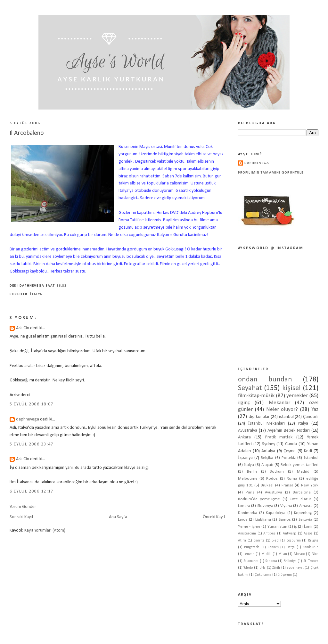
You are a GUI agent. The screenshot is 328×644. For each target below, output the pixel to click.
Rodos (272, 479)
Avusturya (274, 492)
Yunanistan (277, 527)
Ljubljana (263, 520)
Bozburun (294, 541)
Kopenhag (303, 513)
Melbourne (248, 479)
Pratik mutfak (279, 437)
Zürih (276, 568)
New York (310, 485)
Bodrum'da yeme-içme (259, 499)
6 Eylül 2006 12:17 (32, 491)
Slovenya (265, 506)
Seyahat (250, 388)
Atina (242, 541)
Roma (292, 479)
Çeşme (290, 451)
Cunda (291, 444)
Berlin (252, 472)
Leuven (249, 554)
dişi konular (259, 417)
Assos (308, 534)
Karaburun (311, 547)
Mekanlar (279, 403)
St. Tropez (311, 561)
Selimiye (290, 561)
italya (303, 424)
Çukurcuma (263, 575)
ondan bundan (265, 380)
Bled (275, 541)
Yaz (315, 409)
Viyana (286, 506)
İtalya (36, 294)
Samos (285, 520)
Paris (250, 492)
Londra (244, 506)
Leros (243, 520)
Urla (262, 568)
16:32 (62, 286)
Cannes (273, 547)
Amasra (306, 506)
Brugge (313, 541)
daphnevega (28, 419)
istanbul (286, 417)
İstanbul (311, 458)
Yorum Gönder (23, 507)
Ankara (244, 437)
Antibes (269, 534)
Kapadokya (276, 513)
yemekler (297, 396)
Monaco (299, 554)
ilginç (244, 403)
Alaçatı (267, 465)
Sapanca (271, 561)
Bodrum (277, 472)
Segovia (305, 520)
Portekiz (289, 458)
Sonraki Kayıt (21, 517)
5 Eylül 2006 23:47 (32, 444)
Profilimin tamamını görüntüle (271, 173)
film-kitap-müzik (256, 396)
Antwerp (290, 534)
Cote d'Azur (300, 499)
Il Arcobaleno (27, 133)
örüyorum (285, 575)
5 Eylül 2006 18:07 (32, 404)
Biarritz (259, 541)
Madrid (303, 472)
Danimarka (248, 513)
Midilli (266, 554)
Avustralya (248, 431)
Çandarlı (311, 417)
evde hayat (295, 568)
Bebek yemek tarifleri (299, 465)
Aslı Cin (23, 328)
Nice (315, 554)
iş (295, 527)
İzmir (308, 527)
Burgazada (252, 547)
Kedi (308, 451)
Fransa (287, 485)
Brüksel (267, 485)
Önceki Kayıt (214, 517)
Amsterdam (247, 534)
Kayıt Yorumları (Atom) (45, 530)
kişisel (291, 388)
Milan (283, 554)
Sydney (269, 444)
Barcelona (302, 492)
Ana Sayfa (118, 517)
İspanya (245, 458)
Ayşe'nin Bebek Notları (289, 431)
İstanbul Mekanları (267, 424)
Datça (291, 547)
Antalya (268, 451)
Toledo (248, 568)
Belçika (267, 458)
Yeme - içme (249, 527)
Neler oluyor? (282, 409)
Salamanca (251, 561)
